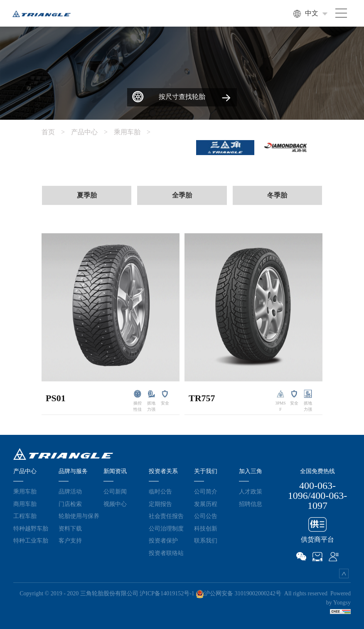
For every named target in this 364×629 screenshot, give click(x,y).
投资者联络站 (166, 553)
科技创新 (206, 528)
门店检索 (70, 504)
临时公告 (160, 491)
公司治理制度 (166, 528)
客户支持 (70, 540)
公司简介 (206, 491)
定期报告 (160, 504)
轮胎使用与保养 (79, 516)
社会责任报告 (166, 516)
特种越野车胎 (31, 528)
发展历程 (206, 504)
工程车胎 (25, 516)
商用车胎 (25, 504)
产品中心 (92, 132)
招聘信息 (251, 504)
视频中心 (115, 504)
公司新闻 (115, 491)
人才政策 (251, 491)
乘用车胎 (135, 132)
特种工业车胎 (31, 540)
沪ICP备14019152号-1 (167, 593)
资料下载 (70, 528)
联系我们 (206, 540)
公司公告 (206, 516)
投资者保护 (163, 540)
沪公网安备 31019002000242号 (239, 593)
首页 (56, 132)
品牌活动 (70, 491)
